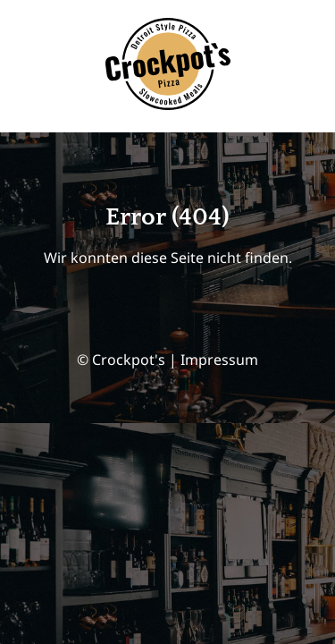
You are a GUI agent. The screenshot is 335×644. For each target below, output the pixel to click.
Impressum (219, 360)
